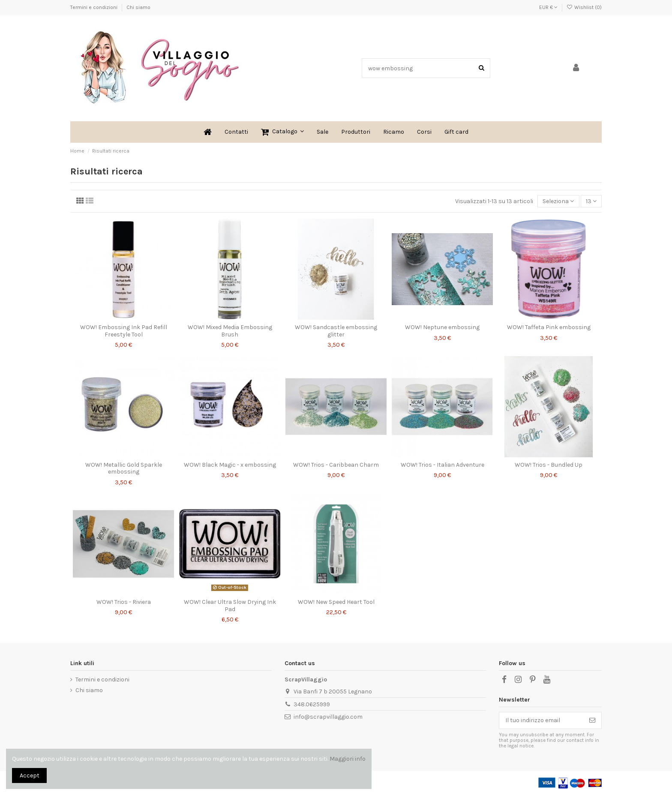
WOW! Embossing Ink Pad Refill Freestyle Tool (124, 331)
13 (591, 201)
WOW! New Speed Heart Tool (336, 602)
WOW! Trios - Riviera (124, 602)
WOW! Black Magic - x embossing (230, 465)
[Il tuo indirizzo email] (541, 720)
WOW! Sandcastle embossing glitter (336, 331)
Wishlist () (584, 7)
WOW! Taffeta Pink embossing (549, 327)
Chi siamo (138, 7)
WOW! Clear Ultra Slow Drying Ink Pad (230, 606)
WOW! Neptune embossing (442, 327)
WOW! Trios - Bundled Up (549, 465)
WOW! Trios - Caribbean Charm (336, 465)
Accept (30, 775)
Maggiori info (348, 759)
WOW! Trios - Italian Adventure (442, 465)
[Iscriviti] (592, 720)
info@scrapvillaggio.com (328, 717)
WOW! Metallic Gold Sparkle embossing (124, 468)
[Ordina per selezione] (558, 201)
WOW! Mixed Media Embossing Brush (230, 331)
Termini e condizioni (94, 7)
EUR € (548, 7)
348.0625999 (312, 704)
